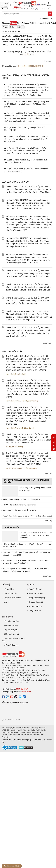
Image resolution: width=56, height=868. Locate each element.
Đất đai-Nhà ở (23, 468)
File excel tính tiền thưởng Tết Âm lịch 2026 (20, 510)
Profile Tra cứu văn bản (13, 598)
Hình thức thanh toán (12, 625)
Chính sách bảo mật (11, 634)
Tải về (26, 54)
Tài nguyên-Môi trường (14, 447)
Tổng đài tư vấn (35, 611)
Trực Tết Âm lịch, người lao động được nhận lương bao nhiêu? (28, 516)
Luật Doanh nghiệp (24, 740)
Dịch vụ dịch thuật (36, 602)
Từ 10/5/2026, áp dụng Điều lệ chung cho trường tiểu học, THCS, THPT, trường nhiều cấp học (36, 535)
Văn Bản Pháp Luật (9, 740)
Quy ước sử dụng (11, 630)
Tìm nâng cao (46, 19)
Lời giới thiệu (9, 589)
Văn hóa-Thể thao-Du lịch (25, 428)
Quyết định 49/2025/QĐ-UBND (31, 66)
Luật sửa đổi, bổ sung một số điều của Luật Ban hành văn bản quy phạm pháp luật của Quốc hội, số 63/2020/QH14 (26, 139)
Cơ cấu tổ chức (12, 468)
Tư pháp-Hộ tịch (21, 401)
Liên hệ (7, 602)
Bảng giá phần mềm (11, 621)
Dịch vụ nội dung (36, 606)
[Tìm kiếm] (50, 14)
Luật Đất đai (37, 740)
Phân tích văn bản (36, 593)
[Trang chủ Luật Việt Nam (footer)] (27, 654)
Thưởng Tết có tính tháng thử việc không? (20, 505)
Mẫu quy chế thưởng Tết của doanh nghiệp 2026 (22, 499)
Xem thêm (48, 343)
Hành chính (10, 374)
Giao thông (33, 468)
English (41, 5)
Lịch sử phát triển (10, 593)
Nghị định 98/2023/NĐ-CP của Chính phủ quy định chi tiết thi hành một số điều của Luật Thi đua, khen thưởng (27, 104)
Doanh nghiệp (20, 374)
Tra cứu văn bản (35, 589)
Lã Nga (47, 61)
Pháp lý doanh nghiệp (37, 598)
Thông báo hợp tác (11, 645)
